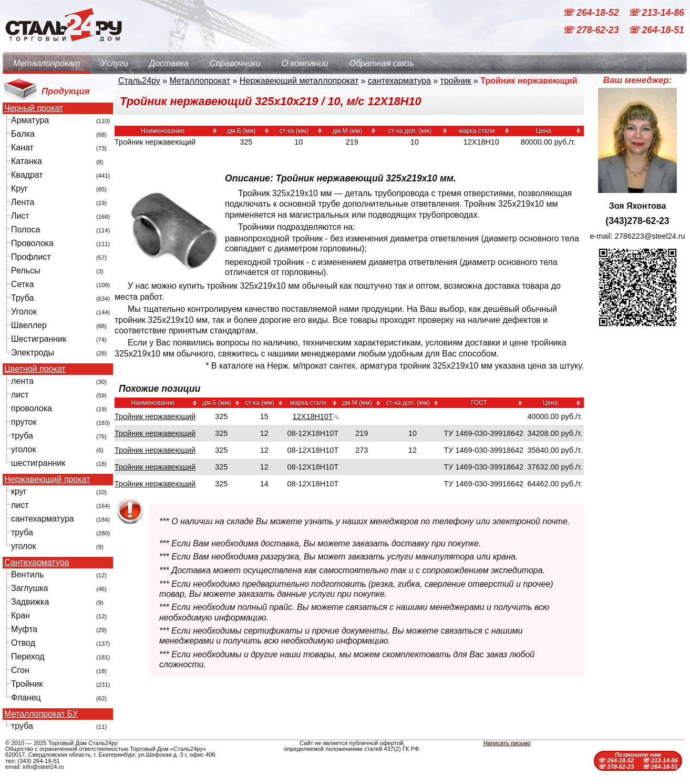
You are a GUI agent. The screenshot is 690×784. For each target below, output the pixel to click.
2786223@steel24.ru (650, 236)
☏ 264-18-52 (592, 13)
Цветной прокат (35, 369)
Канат (22, 147)
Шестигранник (39, 339)
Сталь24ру (139, 81)
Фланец (26, 698)
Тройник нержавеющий (155, 416)
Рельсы (26, 271)
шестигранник (38, 463)
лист (20, 395)
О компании (305, 63)
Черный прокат (34, 108)
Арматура (30, 120)
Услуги (115, 63)
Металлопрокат (47, 63)
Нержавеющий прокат (47, 480)
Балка (23, 134)
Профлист (31, 257)
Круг (19, 189)
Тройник (27, 684)
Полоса (25, 230)
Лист (20, 216)
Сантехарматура (37, 563)
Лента (23, 202)
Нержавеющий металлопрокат (299, 81)
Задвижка (30, 602)
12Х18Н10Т (313, 416)
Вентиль (27, 574)
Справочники (235, 63)
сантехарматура (43, 519)
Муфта (24, 629)
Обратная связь (382, 63)
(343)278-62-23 (637, 221)
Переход (28, 656)
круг (19, 491)
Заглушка (29, 588)
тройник (456, 81)
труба (22, 436)
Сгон (20, 670)
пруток (24, 422)
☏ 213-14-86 (656, 13)
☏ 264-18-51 (656, 30)
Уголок (24, 312)
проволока (32, 408)
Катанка (27, 161)
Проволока (32, 243)
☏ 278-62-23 (592, 30)
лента (22, 381)
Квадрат (27, 175)
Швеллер (29, 325)
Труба (22, 298)
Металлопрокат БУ (41, 714)
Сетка (23, 284)
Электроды (33, 353)
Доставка (169, 63)
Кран (20, 615)
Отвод (23, 643)
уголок (23, 449)
